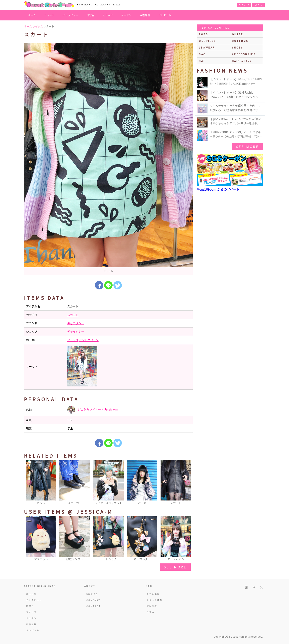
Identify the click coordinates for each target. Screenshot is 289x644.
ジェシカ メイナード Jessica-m (93, 410)
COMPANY (93, 600)
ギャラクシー (76, 323)
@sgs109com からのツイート (218, 189)
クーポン (126, 15)
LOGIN (258, 5)
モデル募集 (153, 594)
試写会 (91, 15)
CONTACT (94, 606)
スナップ (108, 15)
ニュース (49, 15)
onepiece (208, 41)
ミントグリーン (89, 340)
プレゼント (165, 15)
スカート (73, 315)
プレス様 (152, 606)
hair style (242, 61)
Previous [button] (29, 483)
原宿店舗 (145, 15)
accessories (244, 54)
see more (175, 567)
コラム (151, 612)
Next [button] (188, 483)
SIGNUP (244, 5)
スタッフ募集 (155, 600)
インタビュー (70, 15)
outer (238, 34)
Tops (203, 34)
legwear (207, 47)
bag (202, 54)
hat (202, 61)
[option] (108, 159)
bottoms (240, 41)
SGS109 (92, 594)
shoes (238, 47)
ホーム (32, 15)
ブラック (73, 340)
